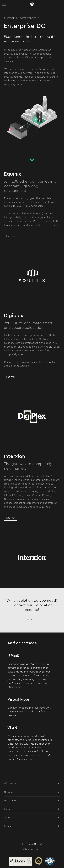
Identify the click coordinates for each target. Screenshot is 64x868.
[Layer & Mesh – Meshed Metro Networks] (32, 4)
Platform (10, 18)
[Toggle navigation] (4, 4)
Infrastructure (11, 784)
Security (8, 809)
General (8, 818)
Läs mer (11, 236)
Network (9, 792)
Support (8, 826)
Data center (10, 801)
